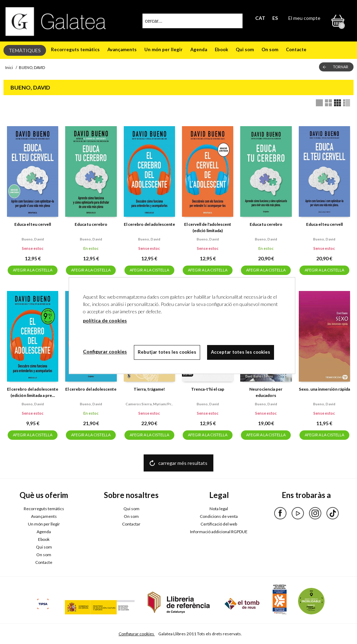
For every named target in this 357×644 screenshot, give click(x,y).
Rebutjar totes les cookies (167, 352)
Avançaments (122, 49)
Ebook (221, 49)
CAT (260, 18)
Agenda (199, 49)
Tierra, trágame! (149, 389)
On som (270, 49)
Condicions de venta (219, 516)
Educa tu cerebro (91, 224)
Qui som (245, 49)
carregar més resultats (183, 463)
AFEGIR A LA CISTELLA (33, 270)
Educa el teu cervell (33, 224)
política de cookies (105, 320)
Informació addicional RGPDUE (219, 532)
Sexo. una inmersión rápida (324, 389)
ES (275, 18)
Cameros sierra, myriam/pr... (149, 404)
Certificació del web (219, 524)
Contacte (296, 49)
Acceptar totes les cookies (241, 352)
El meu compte (304, 18)
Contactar (131, 524)
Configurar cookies (137, 634)
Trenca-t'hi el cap (208, 389)
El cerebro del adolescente (149, 224)
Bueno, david (33, 239)
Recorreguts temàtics (75, 49)
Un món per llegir (164, 49)
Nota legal (219, 509)
